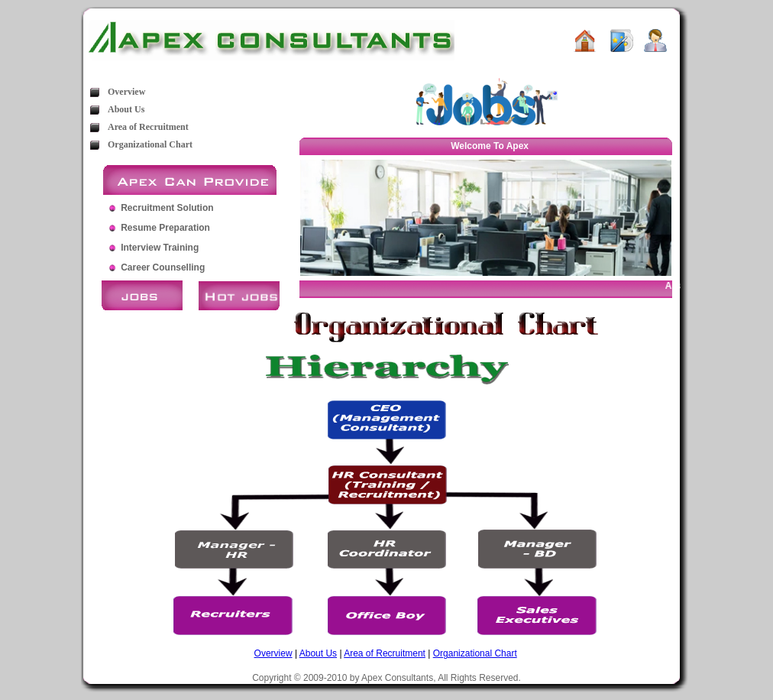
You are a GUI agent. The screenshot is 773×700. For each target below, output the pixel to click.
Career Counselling (163, 267)
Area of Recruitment (148, 127)
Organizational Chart (150, 144)
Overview (126, 92)
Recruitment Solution (167, 208)
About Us (126, 109)
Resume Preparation (165, 228)
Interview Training (160, 248)
